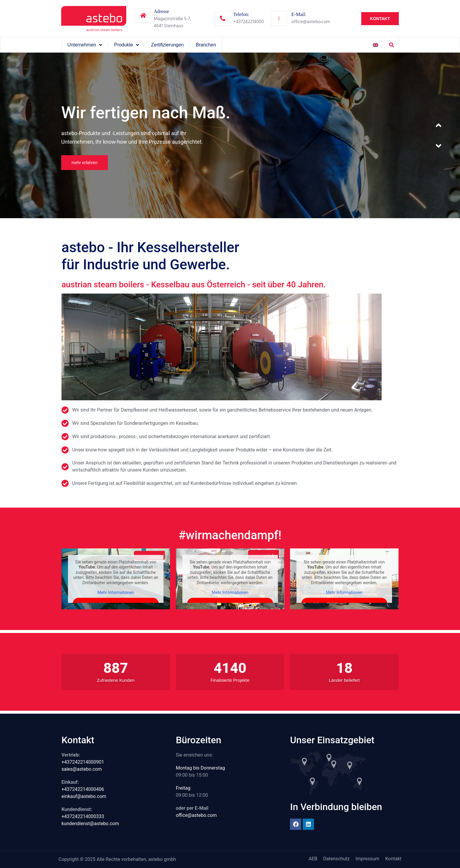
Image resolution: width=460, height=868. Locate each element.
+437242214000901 (83, 762)
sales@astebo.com (82, 769)
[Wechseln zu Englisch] (375, 45)
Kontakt (393, 859)
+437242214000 (248, 22)
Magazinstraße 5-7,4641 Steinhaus (172, 22)
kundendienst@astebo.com (90, 824)
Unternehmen (85, 45)
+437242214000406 (83, 789)
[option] (230, 135)
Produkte (127, 45)
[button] (391, 45)
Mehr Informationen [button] (116, 592)
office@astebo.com (311, 22)
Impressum (367, 859)
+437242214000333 (83, 816)
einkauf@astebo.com (84, 796)
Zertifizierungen (167, 45)
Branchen (206, 45)
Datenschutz (336, 859)
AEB (313, 859)
